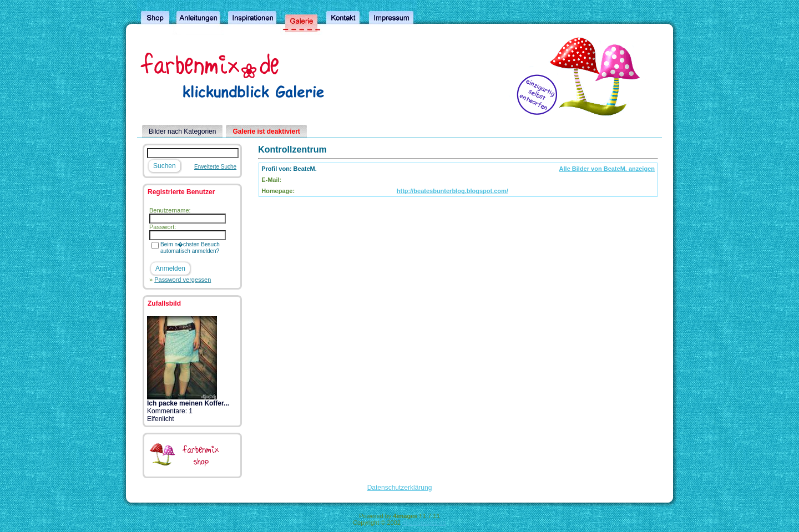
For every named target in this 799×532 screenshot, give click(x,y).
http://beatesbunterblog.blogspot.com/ (452, 191)
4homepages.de (424, 523)
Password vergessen (183, 280)
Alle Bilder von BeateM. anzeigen (607, 169)
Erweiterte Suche (215, 167)
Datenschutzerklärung (400, 488)
